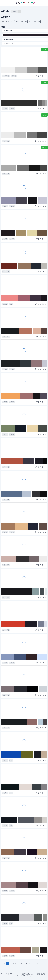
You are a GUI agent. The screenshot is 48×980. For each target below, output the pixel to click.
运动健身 (5, 369)
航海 (11, 304)
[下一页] (43, 963)
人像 (8, 174)
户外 (11, 793)
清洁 (8, 565)
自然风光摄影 (6, 76)
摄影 (4, 141)
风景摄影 (5, 304)
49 (40, 963)
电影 (8, 597)
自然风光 (5, 434)
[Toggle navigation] (2, 3)
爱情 (4, 174)
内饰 (8, 695)
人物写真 (12, 369)
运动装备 (5, 793)
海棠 (8, 22)
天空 (17, 22)
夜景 (11, 760)
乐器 (8, 858)
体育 (8, 500)
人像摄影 (12, 109)
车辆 (8, 630)
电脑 (30, 22)
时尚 (11, 923)
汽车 (35, 22)
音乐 (4, 858)
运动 (22, 22)
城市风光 (5, 206)
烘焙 (8, 271)
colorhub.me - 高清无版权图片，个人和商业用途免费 (29, 974)
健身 (4, 337)
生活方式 (12, 532)
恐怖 (4, 597)
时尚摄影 (5, 532)
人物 (8, 467)
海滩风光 (12, 402)
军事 (4, 500)
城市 (3, 22)
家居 (4, 565)
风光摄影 (5, 956)
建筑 (12, 22)
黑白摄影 (14, 76)
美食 (4, 271)
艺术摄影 (5, 109)
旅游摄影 (12, 206)
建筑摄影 (12, 434)
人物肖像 (12, 891)
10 (32, 963)
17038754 (26, 976)
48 (38, 963)
